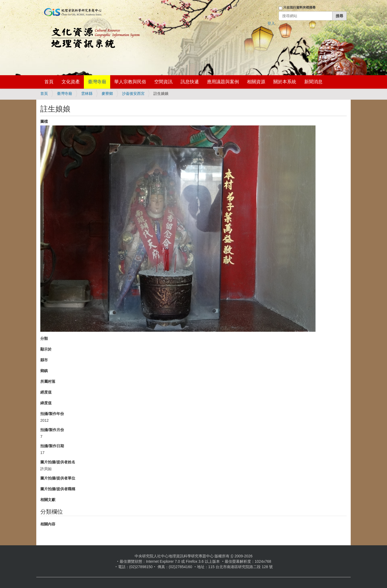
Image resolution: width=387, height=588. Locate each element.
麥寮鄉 (107, 93)
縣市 (44, 360)
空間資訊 (163, 82)
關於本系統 (285, 82)
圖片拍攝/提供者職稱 (58, 489)
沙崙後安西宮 (133, 93)
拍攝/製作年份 (52, 414)
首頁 (49, 82)
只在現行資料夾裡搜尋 (299, 8)
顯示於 (46, 349)
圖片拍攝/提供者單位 (58, 478)
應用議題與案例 (223, 82)
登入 (271, 23)
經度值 (46, 392)
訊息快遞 (190, 82)
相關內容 (48, 524)
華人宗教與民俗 (130, 82)
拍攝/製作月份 (52, 430)
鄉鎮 (44, 371)
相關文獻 (48, 500)
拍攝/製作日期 (52, 446)
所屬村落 (48, 381)
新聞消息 (313, 82)
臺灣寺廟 (97, 82)
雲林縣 (87, 93)
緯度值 (46, 403)
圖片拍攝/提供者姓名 (58, 462)
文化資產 (71, 82)
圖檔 (44, 121)
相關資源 (256, 82)
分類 (44, 338)
